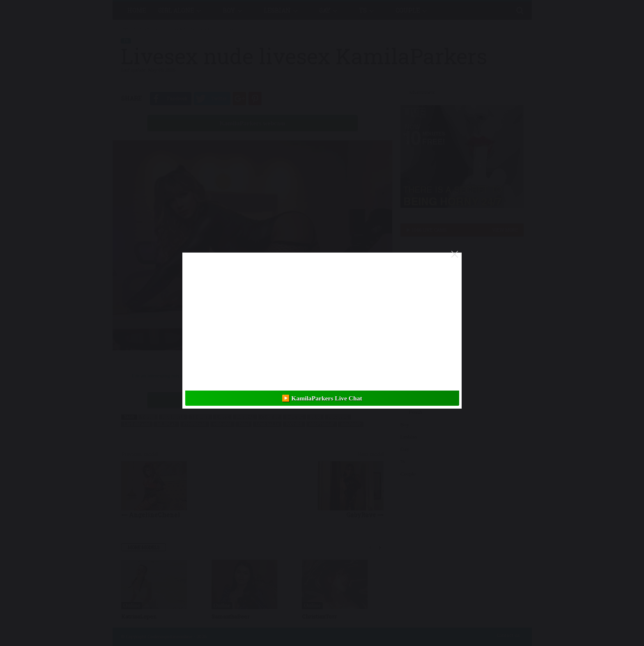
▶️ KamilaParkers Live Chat (322, 398)
